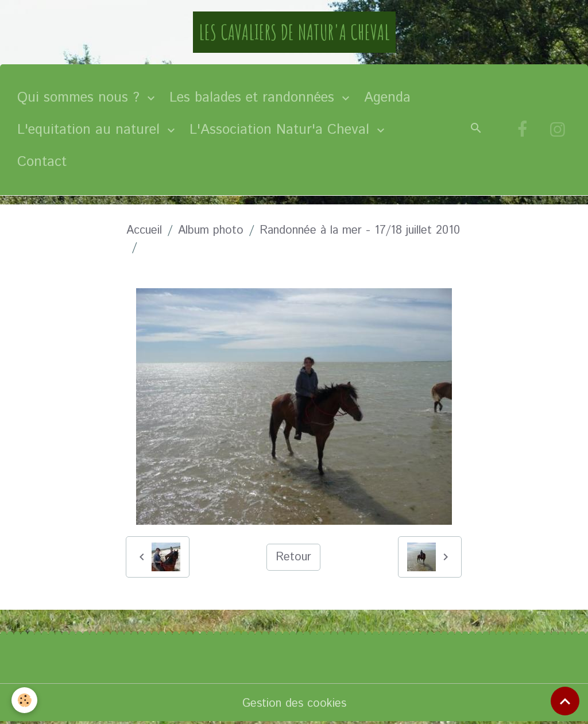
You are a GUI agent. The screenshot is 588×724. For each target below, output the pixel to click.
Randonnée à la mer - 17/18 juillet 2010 (360, 231)
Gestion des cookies (294, 704)
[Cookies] (24, 700)
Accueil (144, 231)
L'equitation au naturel (91, 130)
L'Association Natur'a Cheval (282, 130)
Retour (293, 557)
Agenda (387, 98)
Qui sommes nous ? (81, 98)
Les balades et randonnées (254, 98)
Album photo (211, 231)
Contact (42, 162)
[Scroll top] (565, 701)
